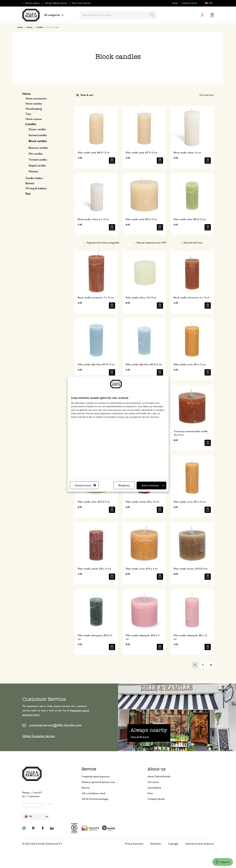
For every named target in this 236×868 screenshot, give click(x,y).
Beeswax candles (38, 148)
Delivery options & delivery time (98, 782)
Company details (156, 799)
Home (20, 27)
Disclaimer (156, 844)
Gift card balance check (94, 793)
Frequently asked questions (96, 777)
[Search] (152, 15)
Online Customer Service (39, 736)
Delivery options (32, 3)
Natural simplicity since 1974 (151, 243)
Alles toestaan (153, 485)
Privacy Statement (134, 844)
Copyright (173, 844)
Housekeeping (34, 109)
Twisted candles (38, 160)
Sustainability (154, 788)
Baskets (30, 183)
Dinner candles (37, 129)
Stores (175, 3)
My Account (202, 15)
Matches (33, 172)
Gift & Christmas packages (95, 799)
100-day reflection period (56, 3)
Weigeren (124, 485)
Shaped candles (37, 166)
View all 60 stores (140, 737)
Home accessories (36, 99)
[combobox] (118, 15)
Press (150, 793)
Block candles (38, 141)
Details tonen (85, 485)
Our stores (153, 782)
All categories (54, 15)
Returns (86, 788)
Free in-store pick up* (81, 3)
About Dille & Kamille (159, 777)
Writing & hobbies (36, 189)
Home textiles (34, 104)
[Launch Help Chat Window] (223, 862)
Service (89, 769)
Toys (28, 114)
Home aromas (34, 119)
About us (157, 769)
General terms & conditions (200, 844)
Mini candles (36, 154)
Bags (28, 194)
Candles (40, 27)
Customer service (189, 3)
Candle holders (34, 178)
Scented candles (38, 135)
